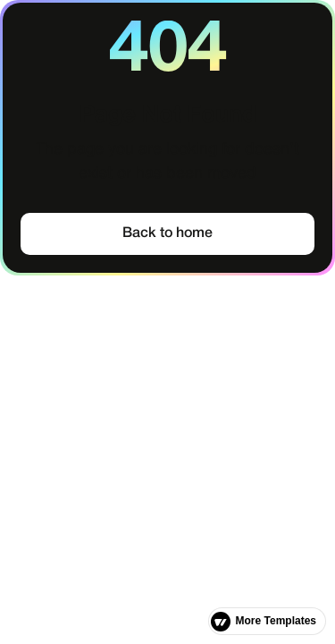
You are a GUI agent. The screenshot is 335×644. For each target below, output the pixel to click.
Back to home (167, 233)
